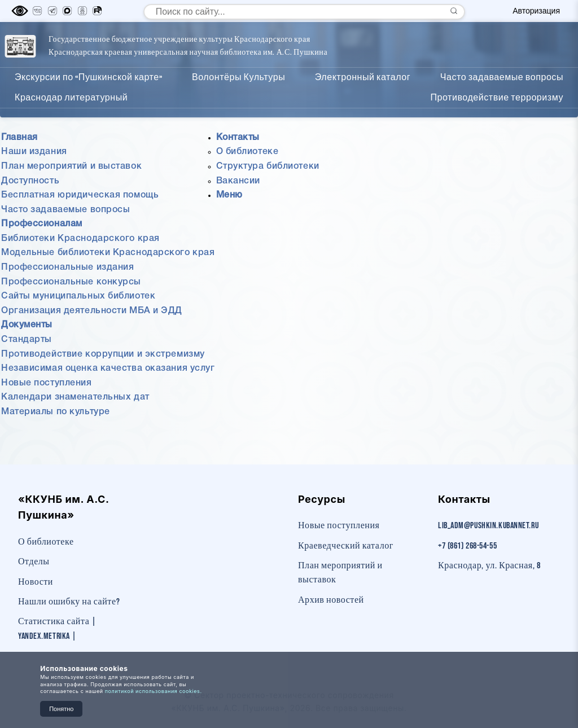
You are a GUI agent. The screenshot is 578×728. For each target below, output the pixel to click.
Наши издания (34, 177)
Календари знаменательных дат (75, 423)
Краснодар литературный (71, 123)
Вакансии (238, 207)
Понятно (61, 709)
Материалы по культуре (56, 437)
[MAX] (67, 11)
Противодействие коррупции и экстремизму (103, 380)
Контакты (499, 58)
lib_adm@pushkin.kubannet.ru (488, 526)
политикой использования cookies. (154, 691)
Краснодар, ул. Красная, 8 (489, 566)
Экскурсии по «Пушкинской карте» (88, 103)
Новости (36, 582)
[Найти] (454, 11)
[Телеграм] (52, 11)
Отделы (34, 562)
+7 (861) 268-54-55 (467, 546)
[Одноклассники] (82, 11)
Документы (428, 58)
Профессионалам (340, 58)
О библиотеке (248, 177)
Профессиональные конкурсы (71, 308)
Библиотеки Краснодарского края (80, 264)
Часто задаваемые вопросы (502, 103)
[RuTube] (97, 11)
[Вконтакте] (37, 11)
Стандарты (27, 365)
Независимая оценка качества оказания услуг (108, 394)
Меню (229, 221)
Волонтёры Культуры (238, 103)
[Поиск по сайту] (304, 12)
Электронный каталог (363, 103)
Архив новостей (331, 600)
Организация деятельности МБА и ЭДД (92, 336)
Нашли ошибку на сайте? (69, 602)
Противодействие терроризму (497, 123)
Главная (259, 58)
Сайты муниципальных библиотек (78, 322)
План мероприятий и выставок (71, 192)
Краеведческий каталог (346, 546)
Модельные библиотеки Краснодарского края (108, 279)
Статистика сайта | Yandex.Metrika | (57, 629)
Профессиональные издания (67, 293)
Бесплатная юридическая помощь (80, 221)
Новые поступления (47, 409)
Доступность (30, 207)
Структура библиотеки (268, 192)
